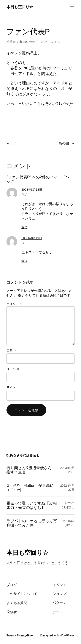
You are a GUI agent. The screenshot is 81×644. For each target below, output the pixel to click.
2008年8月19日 (32, 238)
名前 (11, 350)
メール (13, 369)
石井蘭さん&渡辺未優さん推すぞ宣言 (29, 470)
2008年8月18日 (32, 190)
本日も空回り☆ (20, 7)
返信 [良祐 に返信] (24, 227)
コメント (14, 304)
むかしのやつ (51, 42)
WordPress (67, 635)
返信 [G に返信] (24, 261)
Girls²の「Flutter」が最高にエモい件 (30, 488)
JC (14, 143)
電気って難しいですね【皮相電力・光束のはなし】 (32, 505)
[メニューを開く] (72, 7)
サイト (11, 387)
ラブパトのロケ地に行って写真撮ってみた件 (32, 523)
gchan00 (23, 42)
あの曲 (64, 143)
